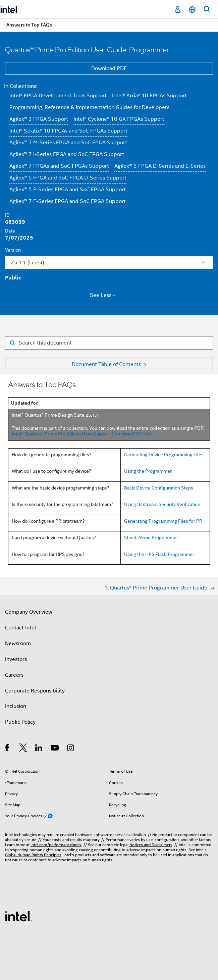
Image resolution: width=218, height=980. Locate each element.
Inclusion (16, 706)
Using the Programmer (148, 471)
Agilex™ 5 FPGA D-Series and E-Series (160, 166)
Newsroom (18, 643)
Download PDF (109, 68)
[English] (192, 10)
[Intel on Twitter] (23, 749)
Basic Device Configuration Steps (159, 488)
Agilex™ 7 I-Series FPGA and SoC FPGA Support (67, 154)
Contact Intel (20, 628)
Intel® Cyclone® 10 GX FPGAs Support (119, 119)
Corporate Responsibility (35, 691)
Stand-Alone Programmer (151, 537)
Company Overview (29, 612)
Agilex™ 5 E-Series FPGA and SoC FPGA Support (68, 190)
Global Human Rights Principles (33, 855)
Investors (16, 659)
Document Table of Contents (106, 364)
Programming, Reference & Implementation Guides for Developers (89, 107)
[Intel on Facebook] (8, 749)
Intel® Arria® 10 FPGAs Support (149, 96)
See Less (104, 295)
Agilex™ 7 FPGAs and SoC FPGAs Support (59, 166)
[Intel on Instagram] (71, 749)
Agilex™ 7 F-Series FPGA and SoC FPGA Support (68, 201)
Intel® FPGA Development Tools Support (58, 96)
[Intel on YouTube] (55, 749)
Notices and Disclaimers (151, 845)
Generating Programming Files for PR (163, 521)
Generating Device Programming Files (164, 455)
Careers (14, 675)
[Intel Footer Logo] (18, 916)
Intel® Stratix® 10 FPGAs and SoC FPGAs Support (68, 131)
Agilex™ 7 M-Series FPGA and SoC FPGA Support (68, 143)
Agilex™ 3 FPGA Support (39, 119)
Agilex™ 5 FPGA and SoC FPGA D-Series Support (68, 178)
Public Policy (20, 722)
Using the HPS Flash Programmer (159, 554)
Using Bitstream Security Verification (162, 504)
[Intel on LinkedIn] (39, 749)
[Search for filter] (109, 343)
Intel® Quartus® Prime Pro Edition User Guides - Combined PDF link (82, 434)
